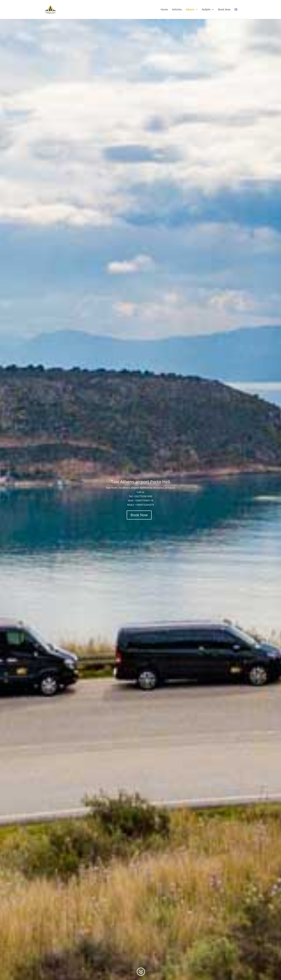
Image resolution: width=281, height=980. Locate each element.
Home (164, 10)
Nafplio (206, 10)
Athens (190, 10)
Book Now (224, 10)
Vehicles (177, 10)
